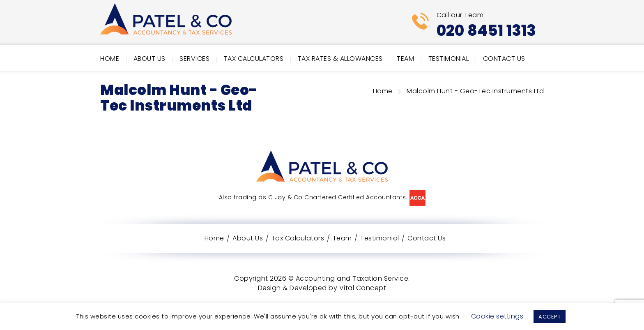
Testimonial (449, 59)
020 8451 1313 (486, 31)
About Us (149, 59)
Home (110, 59)
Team (405, 59)
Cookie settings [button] (497, 316)
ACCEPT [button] (550, 317)
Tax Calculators (254, 59)
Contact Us (504, 59)
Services (194, 59)
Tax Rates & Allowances (340, 59)
